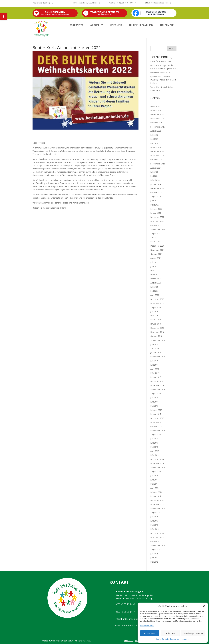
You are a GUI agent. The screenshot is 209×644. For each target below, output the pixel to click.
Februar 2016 (156, 410)
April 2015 (155, 451)
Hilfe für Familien (141, 25)
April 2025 (155, 143)
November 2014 (157, 463)
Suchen (172, 48)
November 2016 (157, 385)
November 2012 (157, 537)
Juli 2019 (154, 312)
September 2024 (158, 164)
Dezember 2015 (157, 418)
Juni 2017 (154, 365)
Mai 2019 (154, 316)
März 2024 (155, 180)
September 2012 (158, 545)
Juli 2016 (154, 398)
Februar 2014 (156, 492)
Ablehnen (170, 633)
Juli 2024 (154, 172)
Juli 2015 (154, 439)
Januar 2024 (156, 184)
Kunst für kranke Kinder (161, 61)
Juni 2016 (154, 402)
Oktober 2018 (156, 336)
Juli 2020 (154, 287)
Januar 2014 (156, 496)
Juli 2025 (154, 135)
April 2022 (155, 238)
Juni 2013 (154, 521)
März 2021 (155, 274)
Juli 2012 (154, 554)
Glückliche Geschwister (160, 73)
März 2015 (155, 455)
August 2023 (156, 197)
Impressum (185, 639)
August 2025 (156, 131)
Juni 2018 (154, 344)
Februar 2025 (156, 147)
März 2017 (155, 373)
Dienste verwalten (147, 626)
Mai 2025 (154, 139)
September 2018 (158, 340)
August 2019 (156, 307)
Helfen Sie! (167, 25)
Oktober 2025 (156, 123)
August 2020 (156, 283)
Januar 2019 (156, 324)
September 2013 (158, 509)
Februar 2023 (156, 209)
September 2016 (158, 390)
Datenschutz (175, 639)
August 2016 (156, 394)
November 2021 (157, 250)
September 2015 (158, 431)
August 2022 (156, 233)
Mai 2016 (154, 406)
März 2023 (155, 205)
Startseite (77, 25)
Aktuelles (97, 25)
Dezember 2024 (157, 151)
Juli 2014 (154, 476)
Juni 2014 (154, 480)
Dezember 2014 (157, 459)
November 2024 (157, 155)
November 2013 (157, 504)
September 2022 (158, 229)
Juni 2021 (154, 266)
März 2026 (155, 106)
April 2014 (155, 488)
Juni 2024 (154, 176)
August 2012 (156, 550)
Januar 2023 (156, 213)
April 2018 (155, 348)
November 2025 (157, 119)
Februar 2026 (156, 110)
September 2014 (158, 467)
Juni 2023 (154, 201)
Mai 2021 (154, 270)
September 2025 (158, 127)
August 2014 (156, 472)
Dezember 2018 (157, 328)
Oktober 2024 (156, 160)
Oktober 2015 (156, 426)
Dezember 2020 (157, 279)
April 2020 (155, 295)
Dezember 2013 (157, 500)
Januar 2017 (156, 377)
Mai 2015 (154, 447)
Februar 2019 (156, 320)
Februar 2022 (156, 242)
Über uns (116, 25)
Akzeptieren (150, 633)
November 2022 (157, 221)
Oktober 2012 (156, 541)
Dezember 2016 (157, 381)
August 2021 (156, 258)
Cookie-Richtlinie (162, 639)
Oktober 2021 (156, 254)
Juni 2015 (154, 443)
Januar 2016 (156, 414)
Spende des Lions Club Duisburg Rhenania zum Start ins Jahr (163, 80)
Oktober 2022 (156, 225)
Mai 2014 (154, 484)
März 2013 (155, 529)
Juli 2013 (154, 517)
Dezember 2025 (157, 114)
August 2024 (156, 168)
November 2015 (157, 422)
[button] (3, 17)
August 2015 (156, 435)
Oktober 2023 (156, 192)
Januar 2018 (156, 352)
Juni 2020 (154, 291)
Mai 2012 (154, 562)
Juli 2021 (154, 262)
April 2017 (155, 369)
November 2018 (157, 332)
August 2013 (156, 513)
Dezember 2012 (157, 533)
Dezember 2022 (157, 217)
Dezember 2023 (157, 188)
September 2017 (158, 357)
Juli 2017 (154, 361)
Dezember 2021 (157, 246)
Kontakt (128, 641)
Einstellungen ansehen (193, 633)
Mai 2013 (154, 525)
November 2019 (157, 303)
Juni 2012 (154, 558)
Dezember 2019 (157, 299)
